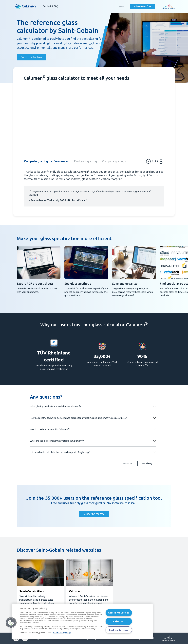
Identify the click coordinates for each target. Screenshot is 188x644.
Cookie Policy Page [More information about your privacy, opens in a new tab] (62, 633)
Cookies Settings (119, 630)
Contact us (127, 463)
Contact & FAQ (50, 6)
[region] (82, 621)
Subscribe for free (142, 6)
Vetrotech (75, 591)
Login (122, 6)
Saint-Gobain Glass (32, 591)
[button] (11, 623)
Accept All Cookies (119, 613)
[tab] (49, 164)
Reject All (119, 621)
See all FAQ (147, 463)
